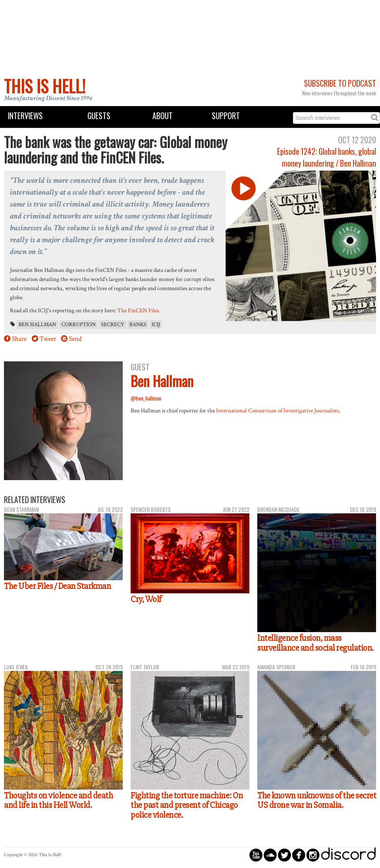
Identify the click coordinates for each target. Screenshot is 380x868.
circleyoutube (256, 855)
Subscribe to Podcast (340, 83)
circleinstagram (313, 855)
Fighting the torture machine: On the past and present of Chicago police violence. (187, 805)
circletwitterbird (284, 855)
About (162, 116)
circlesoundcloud (270, 855)
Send (75, 339)
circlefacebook (299, 855)
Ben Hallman (37, 325)
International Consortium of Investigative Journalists (278, 410)
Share (19, 339)
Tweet (48, 339)
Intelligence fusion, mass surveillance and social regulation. (315, 643)
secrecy (113, 325)
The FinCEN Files (138, 310)
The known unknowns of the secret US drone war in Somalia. (317, 801)
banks (138, 325)
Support (226, 116)
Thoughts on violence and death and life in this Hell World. (58, 801)
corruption (79, 325)
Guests (99, 116)
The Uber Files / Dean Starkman (57, 586)
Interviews (25, 116)
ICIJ (156, 325)
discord (348, 855)
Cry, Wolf (146, 599)
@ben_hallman (146, 398)
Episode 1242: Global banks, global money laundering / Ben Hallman (327, 157)
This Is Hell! (45, 86)
